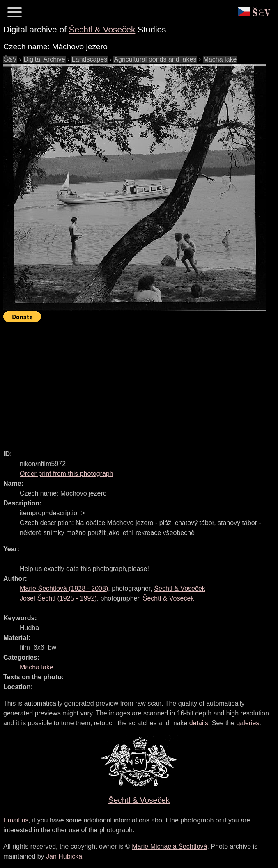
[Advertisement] (141, 382)
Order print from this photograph (67, 474)
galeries (248, 723)
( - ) (64, 588)
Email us (16, 820)
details (199, 723)
